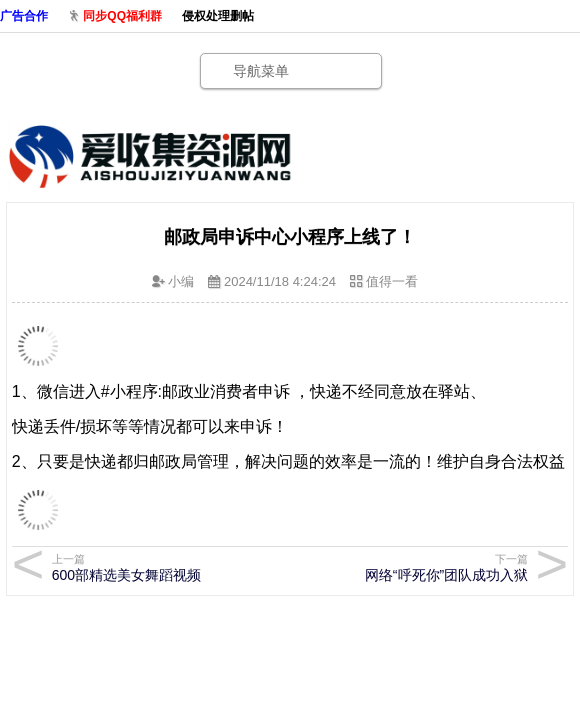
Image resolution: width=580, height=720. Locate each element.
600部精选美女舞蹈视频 (163, 567)
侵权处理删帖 (218, 16)
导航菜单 (261, 71)
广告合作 (24, 16)
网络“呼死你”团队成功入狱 (417, 567)
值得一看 (392, 281)
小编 (181, 281)
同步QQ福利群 (122, 16)
